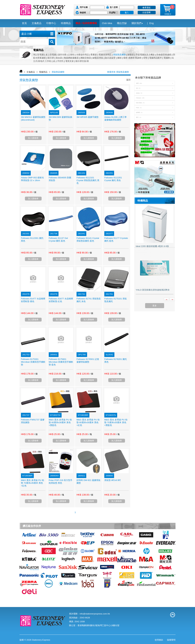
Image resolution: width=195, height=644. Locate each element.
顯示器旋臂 (110, 58)
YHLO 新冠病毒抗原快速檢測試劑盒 (153, 290)
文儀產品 (31, 72)
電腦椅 (167, 58)
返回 (128, 80)
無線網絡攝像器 (71, 58)
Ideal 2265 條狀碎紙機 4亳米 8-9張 (152, 246)
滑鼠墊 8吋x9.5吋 (113, 480)
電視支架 (70, 61)
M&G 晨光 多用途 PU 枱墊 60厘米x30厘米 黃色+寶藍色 (60, 422)
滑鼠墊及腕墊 (119, 55)
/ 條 (64, 374)
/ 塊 (62, 434)
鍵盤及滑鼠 (98, 58)
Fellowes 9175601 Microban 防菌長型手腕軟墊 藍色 (61, 362)
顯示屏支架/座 (82, 61)
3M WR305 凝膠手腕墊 (88, 117)
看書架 (94, 55)
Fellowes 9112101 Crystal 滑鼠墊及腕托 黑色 (88, 180)
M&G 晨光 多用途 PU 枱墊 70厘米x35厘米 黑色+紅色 (32, 483)
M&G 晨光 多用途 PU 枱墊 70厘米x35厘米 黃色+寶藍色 (116, 422)
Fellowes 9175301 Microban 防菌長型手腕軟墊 (33, 362)
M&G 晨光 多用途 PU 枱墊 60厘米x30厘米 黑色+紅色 (88, 422)
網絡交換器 (86, 58)
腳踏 (119, 58)
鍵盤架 (131, 55)
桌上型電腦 (51, 55)
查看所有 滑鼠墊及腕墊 (118, 72)
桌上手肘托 (58, 61)
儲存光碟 (62, 55)
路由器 (59, 58)
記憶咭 (71, 55)
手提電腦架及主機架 (145, 55)
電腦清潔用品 (105, 55)
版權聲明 (171, 640)
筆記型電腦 (38, 55)
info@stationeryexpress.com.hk (95, 614)
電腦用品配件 (156, 58)
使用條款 (159, 640)
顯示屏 (51, 58)
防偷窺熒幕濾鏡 (164, 55)
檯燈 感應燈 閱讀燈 (132, 58)
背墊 (145, 58)
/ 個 (36, 132)
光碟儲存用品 (83, 55)
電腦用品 (43, 72)
